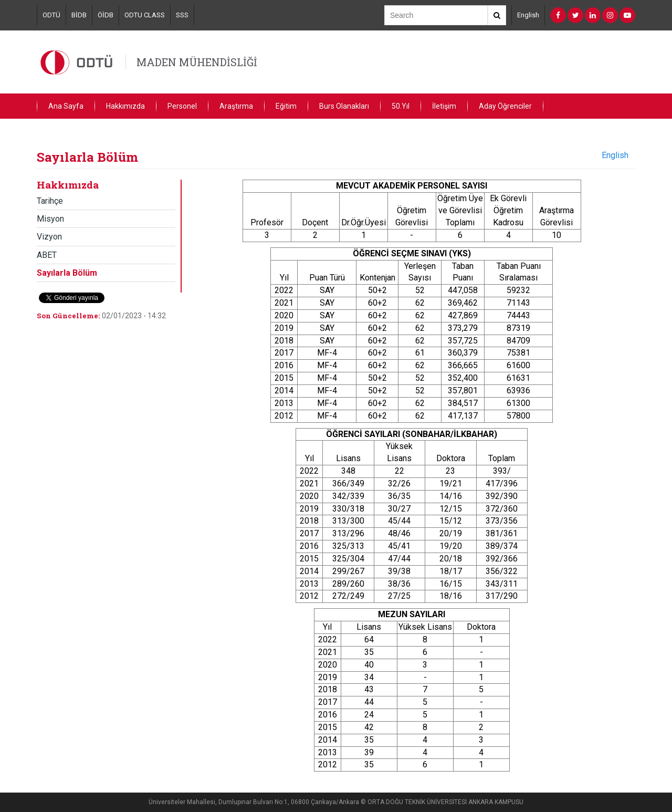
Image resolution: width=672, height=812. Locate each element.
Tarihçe (50, 201)
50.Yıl (401, 106)
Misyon (50, 219)
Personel (182, 106)
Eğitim (286, 106)
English (528, 15)
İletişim (444, 106)
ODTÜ (51, 15)
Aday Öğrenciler (505, 106)
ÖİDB (106, 15)
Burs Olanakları (344, 106)
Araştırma (236, 106)
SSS (182, 15)
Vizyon (49, 237)
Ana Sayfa (66, 106)
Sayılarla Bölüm (67, 273)
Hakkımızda (125, 106)
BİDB (79, 15)
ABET (47, 255)
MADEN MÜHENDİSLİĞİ (197, 62)
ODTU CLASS (145, 15)
